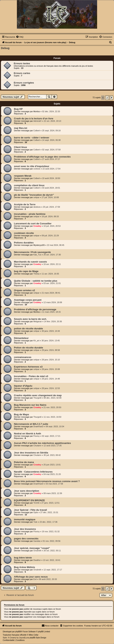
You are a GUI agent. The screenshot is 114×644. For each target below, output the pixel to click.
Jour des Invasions (25, 529)
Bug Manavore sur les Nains (30, 405)
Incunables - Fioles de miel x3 (31, 376)
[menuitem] (20, 37)
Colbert (37, 131)
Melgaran (38, 321)
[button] (111, 98)
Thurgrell (37, 398)
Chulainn (37, 446)
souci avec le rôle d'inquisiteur (32, 166)
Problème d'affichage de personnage (35, 309)
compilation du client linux (29, 185)
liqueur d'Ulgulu (23, 386)
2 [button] (107, 98)
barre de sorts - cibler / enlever (32, 138)
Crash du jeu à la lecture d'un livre (34, 119)
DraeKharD (38, 426)
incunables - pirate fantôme (30, 214)
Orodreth (37, 551)
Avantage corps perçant (28, 300)
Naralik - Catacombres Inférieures (33, 472)
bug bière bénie (23, 558)
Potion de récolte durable (28, 348)
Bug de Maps (21, 414)
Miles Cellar (34, 635)
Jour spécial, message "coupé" (32, 548)
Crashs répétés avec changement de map (38, 395)
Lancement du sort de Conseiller (33, 224)
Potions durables (24, 243)
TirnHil (36, 503)
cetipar (36, 197)
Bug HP (18, 109)
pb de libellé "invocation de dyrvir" (34, 195)
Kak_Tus (37, 255)
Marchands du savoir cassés (30, 262)
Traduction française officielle (15, 635)
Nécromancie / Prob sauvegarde (32, 252)
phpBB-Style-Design (38, 638)
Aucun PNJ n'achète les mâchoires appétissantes (42, 443)
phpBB (18, 632)
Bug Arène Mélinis (25, 567)
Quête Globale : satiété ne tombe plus (36, 281)
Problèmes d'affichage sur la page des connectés (42, 157)
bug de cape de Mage (26, 271)
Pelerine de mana (24, 462)
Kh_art (36, 341)
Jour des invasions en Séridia (31, 453)
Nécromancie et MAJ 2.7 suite (31, 424)
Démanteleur (21, 338)
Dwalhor (37, 560)
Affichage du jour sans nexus (31, 577)
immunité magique (25, 519)
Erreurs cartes (22, 73)
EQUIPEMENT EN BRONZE (29, 500)
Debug (5, 48)
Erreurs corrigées (24, 83)
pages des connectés (26, 539)
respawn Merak (23, 176)
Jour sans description (27, 491)
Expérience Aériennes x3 (28, 367)
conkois (37, 169)
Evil (35, 579)
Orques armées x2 (24, 290)
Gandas (37, 541)
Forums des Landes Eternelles (57, 24)
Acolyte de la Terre (25, 204)
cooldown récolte (24, 233)
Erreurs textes (22, 63)
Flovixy (37, 436)
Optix (36, 512)
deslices (37, 207)
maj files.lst (21, 128)
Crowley (37, 226)
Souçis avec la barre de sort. (30, 319)
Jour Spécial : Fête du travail (30, 510)
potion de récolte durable (28, 329)
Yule (35, 522)
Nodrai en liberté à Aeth (28, 434)
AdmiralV (38, 121)
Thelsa (36, 274)
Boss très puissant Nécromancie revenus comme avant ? (47, 481)
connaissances (23, 357)
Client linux (20, 147)
